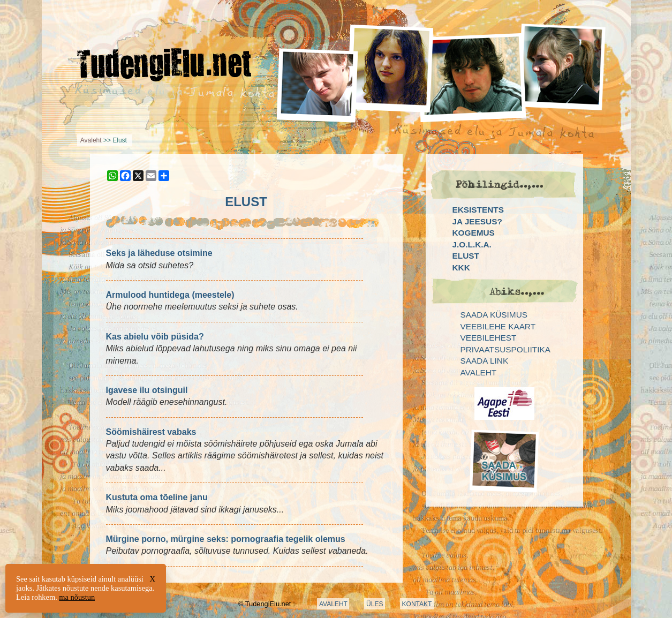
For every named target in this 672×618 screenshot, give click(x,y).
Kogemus (474, 233)
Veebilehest (489, 338)
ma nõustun (77, 597)
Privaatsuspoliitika (505, 349)
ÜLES (375, 604)
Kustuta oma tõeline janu (157, 497)
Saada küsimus (494, 315)
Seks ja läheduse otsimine (159, 253)
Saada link (485, 361)
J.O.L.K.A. (472, 244)
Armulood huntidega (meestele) (170, 295)
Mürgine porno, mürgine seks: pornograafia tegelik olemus (226, 539)
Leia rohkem (36, 597)
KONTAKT (417, 604)
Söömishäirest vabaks (151, 432)
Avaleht (91, 140)
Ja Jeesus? (477, 221)
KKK (461, 267)
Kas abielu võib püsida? (155, 337)
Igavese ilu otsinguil (147, 390)
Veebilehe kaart (498, 326)
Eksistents (478, 210)
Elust (466, 256)
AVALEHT (333, 604)
